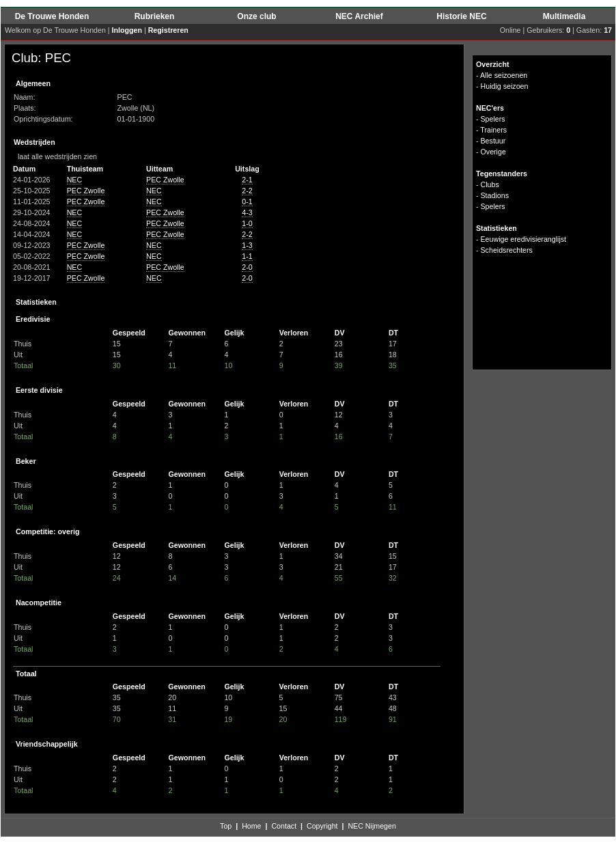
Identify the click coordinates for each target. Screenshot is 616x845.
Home (251, 826)
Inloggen (127, 30)
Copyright (322, 826)
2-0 (247, 267)
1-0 (247, 223)
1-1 (247, 256)
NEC (75, 180)
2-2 (247, 191)
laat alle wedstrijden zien (54, 156)
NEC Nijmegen (372, 826)
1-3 (247, 245)
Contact (284, 826)
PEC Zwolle (165, 180)
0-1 (247, 202)
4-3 (247, 212)
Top (226, 826)
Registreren (168, 30)
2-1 (247, 180)
